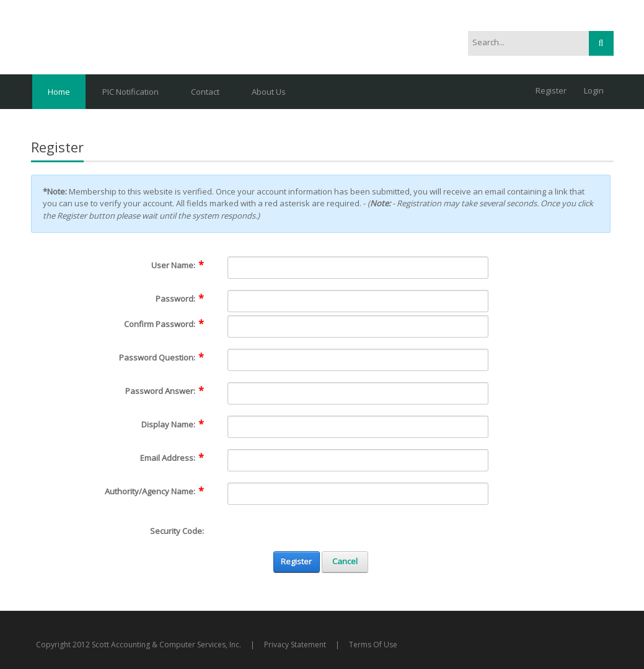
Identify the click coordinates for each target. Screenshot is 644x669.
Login (594, 90)
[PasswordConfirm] (358, 326)
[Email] (358, 460)
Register (551, 90)
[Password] (358, 301)
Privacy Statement (295, 645)
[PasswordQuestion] (358, 360)
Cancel (345, 561)
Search (601, 43)
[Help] (212, 265)
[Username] (358, 268)
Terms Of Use (373, 645)
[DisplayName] (358, 427)
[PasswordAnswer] (358, 393)
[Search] (522, 43)
